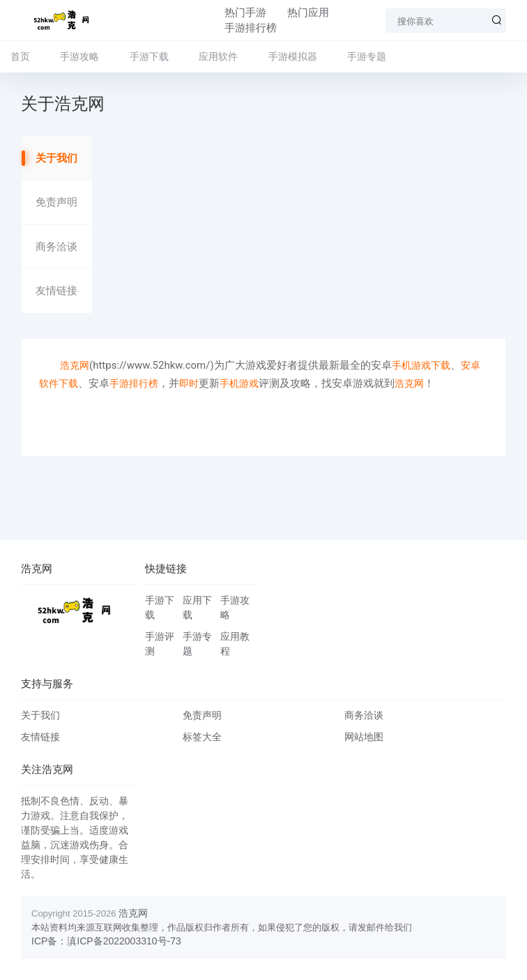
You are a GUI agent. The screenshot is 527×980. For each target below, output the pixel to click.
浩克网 (75, 365)
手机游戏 (239, 383)
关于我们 (56, 158)
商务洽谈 (56, 247)
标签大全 (202, 737)
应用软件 (218, 56)
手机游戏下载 (421, 365)
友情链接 (56, 291)
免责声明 (56, 202)
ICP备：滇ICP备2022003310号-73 (106, 941)
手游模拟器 (293, 56)
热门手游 (245, 13)
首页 (20, 56)
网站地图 (364, 737)
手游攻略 (79, 56)
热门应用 (308, 13)
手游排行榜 (251, 28)
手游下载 (149, 56)
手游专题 (367, 56)
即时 (189, 383)
